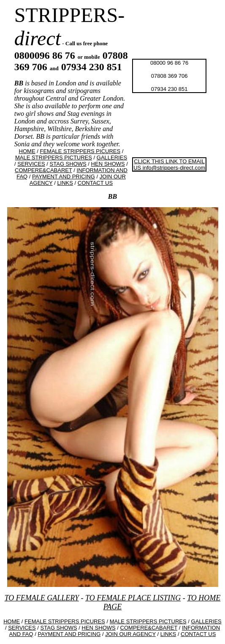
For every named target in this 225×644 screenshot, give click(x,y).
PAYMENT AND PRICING (64, 177)
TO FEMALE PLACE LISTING (133, 598)
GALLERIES (112, 158)
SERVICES (31, 164)
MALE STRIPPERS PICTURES (54, 158)
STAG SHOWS (68, 164)
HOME (27, 151)
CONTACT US (95, 183)
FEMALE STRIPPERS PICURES (80, 151)
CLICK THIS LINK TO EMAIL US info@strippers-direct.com (169, 164)
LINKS (65, 183)
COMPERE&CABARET (43, 170)
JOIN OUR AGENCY (130, 634)
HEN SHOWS (108, 164)
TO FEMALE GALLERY (42, 598)
